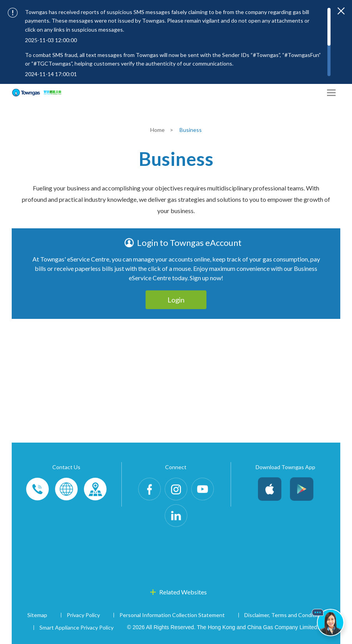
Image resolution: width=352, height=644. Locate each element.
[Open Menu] (331, 93)
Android (302, 489)
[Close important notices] (341, 11)
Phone (37, 489)
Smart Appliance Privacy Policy (76, 627)
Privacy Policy (83, 615)
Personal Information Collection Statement (172, 615)
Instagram (176, 489)
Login (176, 300)
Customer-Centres (95, 489)
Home (158, 130)
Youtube (203, 489)
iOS (270, 489)
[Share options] (317, 93)
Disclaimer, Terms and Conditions (285, 615)
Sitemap (37, 615)
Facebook (149, 489)
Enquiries (66, 489)
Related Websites (183, 592)
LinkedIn (176, 516)
